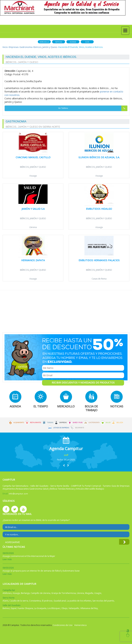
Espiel (14, 608)
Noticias (59, 42)
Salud (108, 423)
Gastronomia (26, 47)
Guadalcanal (60, 601)
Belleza (120, 423)
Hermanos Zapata (33, 260)
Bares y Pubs (78, 423)
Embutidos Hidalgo (99, 209)
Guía (87, 42)
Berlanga (25, 593)
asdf (66, 455)
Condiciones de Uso (63, 625)
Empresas (14, 47)
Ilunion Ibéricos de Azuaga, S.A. (99, 157)
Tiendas (50, 423)
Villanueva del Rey (89, 608)
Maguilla (89, 593)
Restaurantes (35, 423)
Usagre (98, 593)
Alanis (6, 601)
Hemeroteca (80, 625)
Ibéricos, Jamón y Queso (45, 47)
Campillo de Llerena (40, 593)
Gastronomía (94, 423)
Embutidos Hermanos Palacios (99, 260)
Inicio (5, 47)
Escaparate (80, 428)
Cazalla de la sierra (19, 601)
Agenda (73, 42)
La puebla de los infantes (79, 601)
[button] (64, 465)
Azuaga (33, 176)
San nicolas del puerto (103, 601)
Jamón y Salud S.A (33, 209)
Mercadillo (44, 42)
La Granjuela (40, 608)
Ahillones (7, 593)
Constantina (35, 601)
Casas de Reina (99, 279)
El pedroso (47, 601)
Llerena (33, 227)
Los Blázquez (54, 608)
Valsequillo (74, 608)
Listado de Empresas (61, 428)
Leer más (7, 559)
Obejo (64, 608)
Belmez (6, 608)
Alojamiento (19, 423)
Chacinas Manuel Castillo (33, 157)
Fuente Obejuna (25, 608)
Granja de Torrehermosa (64, 593)
